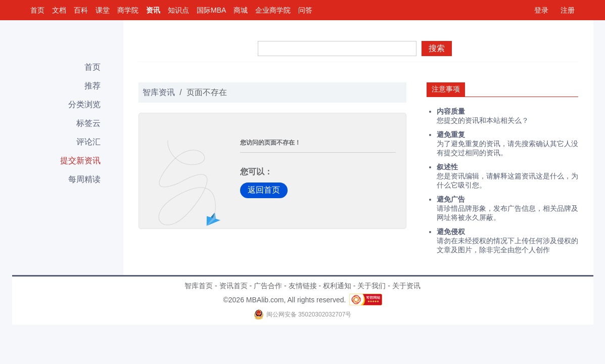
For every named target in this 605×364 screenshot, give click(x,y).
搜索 (437, 48)
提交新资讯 (80, 161)
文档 (59, 10)
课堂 (103, 10)
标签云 (88, 123)
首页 (37, 10)
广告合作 (268, 286)
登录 (541, 10)
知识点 (178, 10)
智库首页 (199, 286)
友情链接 (303, 286)
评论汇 (88, 142)
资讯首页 (234, 286)
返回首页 (264, 190)
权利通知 (337, 286)
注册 (568, 10)
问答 (305, 10)
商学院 (128, 10)
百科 (81, 10)
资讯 (153, 10)
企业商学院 (273, 10)
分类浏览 (84, 104)
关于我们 (371, 286)
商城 (241, 10)
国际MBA (211, 10)
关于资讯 (406, 286)
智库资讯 (159, 92)
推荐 (92, 86)
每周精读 (84, 179)
